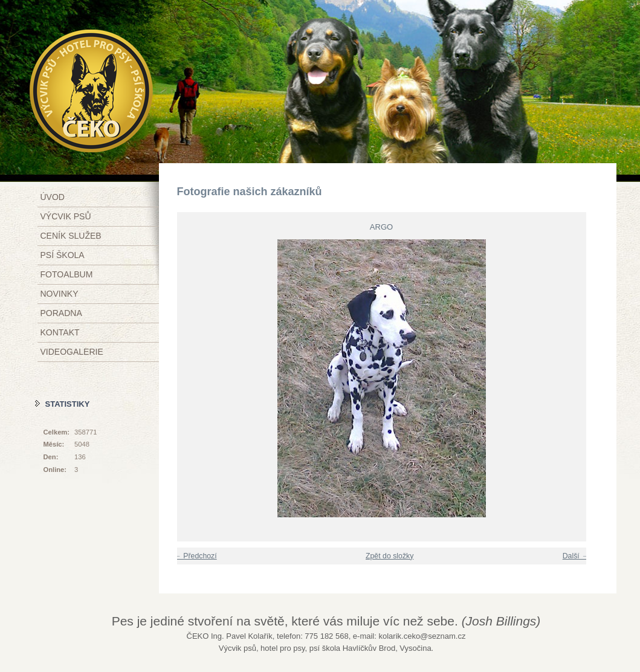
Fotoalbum (67, 274)
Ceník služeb (71, 236)
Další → (576, 556)
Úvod (53, 197)
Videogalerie (72, 352)
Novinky (60, 294)
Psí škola (63, 255)
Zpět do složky (389, 556)
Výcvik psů (66, 216)
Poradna (61, 313)
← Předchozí (196, 556)
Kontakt (60, 332)
